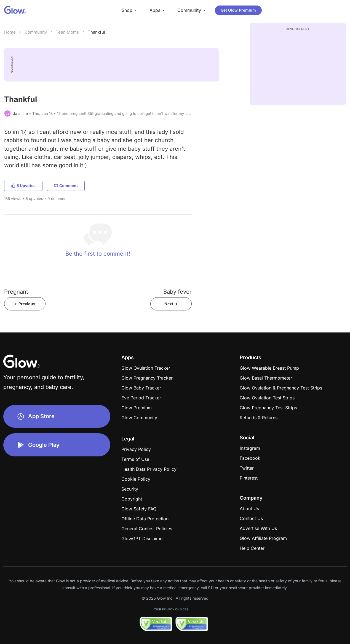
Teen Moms (67, 32)
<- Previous (25, 304)
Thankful (96, 32)
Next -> (171, 304)
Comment (66, 186)
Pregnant (16, 292)
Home (10, 32)
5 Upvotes (23, 186)
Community (36, 32)
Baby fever (177, 292)
